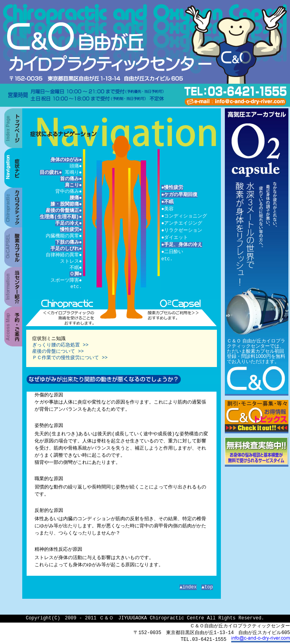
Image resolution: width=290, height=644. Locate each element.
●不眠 (167, 202)
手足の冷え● (69, 223)
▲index (188, 587)
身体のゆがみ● (66, 160)
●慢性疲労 (172, 187)
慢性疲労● (71, 230)
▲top (207, 587)
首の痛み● (71, 179)
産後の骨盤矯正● (64, 211)
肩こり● (73, 185)
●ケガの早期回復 (179, 195)
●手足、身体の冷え (182, 245)
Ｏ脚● (76, 274)
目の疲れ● (51, 172)
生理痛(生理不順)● (61, 217)
